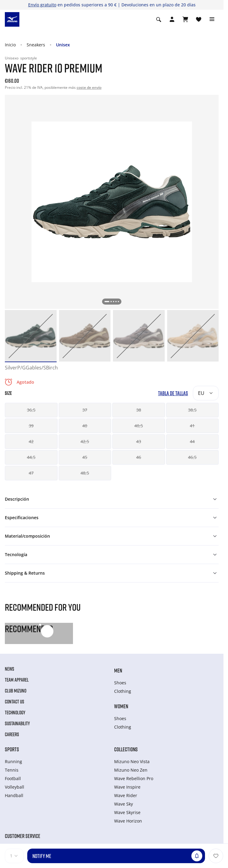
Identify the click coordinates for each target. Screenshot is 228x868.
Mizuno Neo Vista (132, 761)
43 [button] (139, 441)
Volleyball (15, 787)
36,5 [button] (31, 410)
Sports (12, 749)
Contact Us (15, 702)
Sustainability (17, 723)
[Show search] (159, 19)
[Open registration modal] (172, 19)
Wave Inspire (127, 787)
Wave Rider (126, 795)
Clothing (123, 691)
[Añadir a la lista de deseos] (216, 856)
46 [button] (139, 457)
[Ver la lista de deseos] (199, 19)
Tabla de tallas (173, 393)
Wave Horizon (128, 821)
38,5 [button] (192, 410)
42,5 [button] (85, 441)
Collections (126, 749)
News (10, 669)
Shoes (120, 683)
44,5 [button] (31, 457)
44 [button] (192, 441)
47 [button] (31, 473)
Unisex (63, 45)
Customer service (23, 836)
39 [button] (31, 426)
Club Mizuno (16, 691)
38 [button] (139, 410)
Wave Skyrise (127, 812)
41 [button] (192, 426)
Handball (14, 795)
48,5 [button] (85, 473)
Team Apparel (17, 680)
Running (13, 761)
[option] (31, 336)
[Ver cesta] (185, 19)
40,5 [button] (139, 426)
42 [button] (31, 441)
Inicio (10, 45)
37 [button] (85, 410)
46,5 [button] (192, 457)
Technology (15, 713)
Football (13, 778)
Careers (12, 734)
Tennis (12, 770)
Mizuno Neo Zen (131, 770)
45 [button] (85, 457)
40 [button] (85, 426)
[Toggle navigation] (212, 19)
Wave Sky (124, 804)
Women (121, 706)
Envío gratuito (42, 5)
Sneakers (36, 45)
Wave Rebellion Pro (134, 778)
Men (118, 670)
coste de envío (89, 87)
